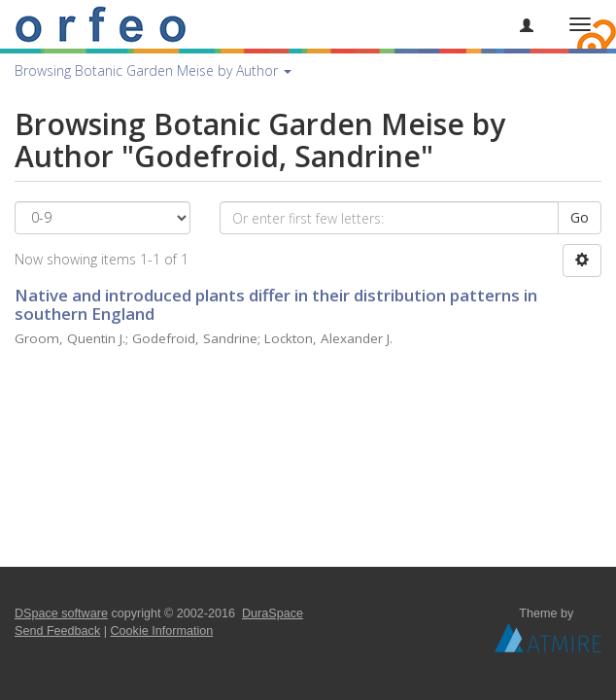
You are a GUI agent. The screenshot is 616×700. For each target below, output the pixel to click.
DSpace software (61, 613)
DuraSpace (273, 613)
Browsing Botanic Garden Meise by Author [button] (153, 70)
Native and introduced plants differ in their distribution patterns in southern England (276, 304)
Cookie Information (162, 631)
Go (580, 217)
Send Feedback (57, 631)
